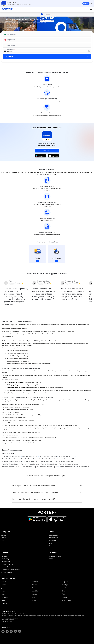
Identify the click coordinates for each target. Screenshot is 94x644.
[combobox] (44, 34)
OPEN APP (86, 4)
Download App (47, 151)
